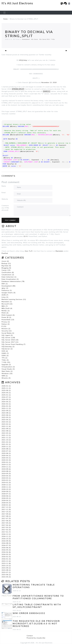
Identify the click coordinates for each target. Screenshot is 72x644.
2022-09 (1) (6, 429)
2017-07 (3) (6, 518)
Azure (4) (5, 261)
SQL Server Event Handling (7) (14, 344)
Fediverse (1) (7, 290)
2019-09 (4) (6, 469)
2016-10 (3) (6, 539)
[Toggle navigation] (4, 13)
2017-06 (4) (6, 521)
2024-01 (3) (6, 406)
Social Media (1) (8, 333)
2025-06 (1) (6, 390)
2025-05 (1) (6, 393)
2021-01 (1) (6, 444)
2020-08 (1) (6, 449)
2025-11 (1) (6, 388)
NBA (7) (5, 306)
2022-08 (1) (6, 431)
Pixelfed (5, 253)
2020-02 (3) (6, 460)
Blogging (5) (6, 268)
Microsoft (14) (7, 304)
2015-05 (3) (6, 577)
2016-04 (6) (6, 552)
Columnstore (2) (8, 275)
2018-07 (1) (6, 494)
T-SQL (53, 39)
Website (5, 199)
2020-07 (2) (6, 451)
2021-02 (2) (6, 442)
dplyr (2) (5, 288)
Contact (30, 636)
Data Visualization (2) (10, 279)
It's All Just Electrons (17, 3)
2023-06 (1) (6, 415)
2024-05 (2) (6, 399)
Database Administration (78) (13, 281)
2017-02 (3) (6, 530)
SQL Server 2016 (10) (10, 340)
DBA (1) (5, 284)
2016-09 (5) (6, 541)
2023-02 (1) (6, 424)
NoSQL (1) (6, 311)
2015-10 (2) (6, 566)
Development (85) (9, 286)
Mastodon (59, 251)
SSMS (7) (5, 353)
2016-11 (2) (6, 536)
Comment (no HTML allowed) (5, 208)
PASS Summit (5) (8, 315)
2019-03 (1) (6, 478)
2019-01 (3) (6, 483)
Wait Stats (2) (7, 371)
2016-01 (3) (6, 559)
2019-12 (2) (6, 465)
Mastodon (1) (7, 302)
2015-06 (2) (6, 575)
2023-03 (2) (6, 422)
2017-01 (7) (6, 532)
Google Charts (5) (9, 293)
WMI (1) (5, 376)
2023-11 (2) (6, 408)
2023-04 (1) (6, 420)
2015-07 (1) (6, 572)
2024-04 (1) (6, 402)
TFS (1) (4, 358)
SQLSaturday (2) (8, 347)
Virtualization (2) (8, 367)
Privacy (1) (6, 322)
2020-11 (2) (6, 447)
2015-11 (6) (6, 563)
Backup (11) (6, 263)
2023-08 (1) (6, 413)
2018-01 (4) (6, 505)
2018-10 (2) (6, 489)
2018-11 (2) (6, 487)
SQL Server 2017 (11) (10, 342)
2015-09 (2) (6, 568)
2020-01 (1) (6, 462)
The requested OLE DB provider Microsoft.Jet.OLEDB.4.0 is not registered (36, 624)
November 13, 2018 (49, 83)
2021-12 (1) (6, 435)
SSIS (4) (5, 351)
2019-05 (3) (6, 474)
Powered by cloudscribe (36, 638)
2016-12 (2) (6, 534)
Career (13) (6, 270)
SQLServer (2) (7, 349)
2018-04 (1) (6, 501)
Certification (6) (8, 272)
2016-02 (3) (6, 557)
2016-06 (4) (6, 548)
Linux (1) (5, 297)
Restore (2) (6, 329)
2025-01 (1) (6, 395)
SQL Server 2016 (44, 39)
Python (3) (6, 324)
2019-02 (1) (6, 480)
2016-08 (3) (6, 543)
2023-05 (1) (6, 417)
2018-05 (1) (6, 498)
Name (4, 186)
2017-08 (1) (6, 516)
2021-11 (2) (6, 438)
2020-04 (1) (6, 456)
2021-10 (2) (6, 440)
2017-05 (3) (6, 523)
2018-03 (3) (6, 503)
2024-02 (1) (6, 404)
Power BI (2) (6, 317)
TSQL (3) (5, 360)
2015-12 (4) (6, 561)
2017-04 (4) (6, 525)
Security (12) (7, 331)
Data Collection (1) (9, 277)
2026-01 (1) (6, 386)
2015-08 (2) (6, 570)
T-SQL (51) (6, 362)
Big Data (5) (6, 266)
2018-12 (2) (6, 485)
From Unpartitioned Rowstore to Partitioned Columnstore (38, 597)
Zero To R (29, 251)
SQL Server (35, 39)
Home (5, 19)
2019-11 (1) (6, 467)
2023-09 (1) (6, 411)
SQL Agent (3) (7, 335)
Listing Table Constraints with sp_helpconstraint (37, 606)
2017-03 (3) (6, 527)
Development (26, 39)
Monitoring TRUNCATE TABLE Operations (34, 586)
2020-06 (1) (6, 453)
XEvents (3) (6, 378)
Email (4, 193)
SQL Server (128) (8, 338)
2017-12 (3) (6, 507)
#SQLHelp (23, 60)
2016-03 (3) (6, 554)
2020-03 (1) (6, 458)
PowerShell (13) (8, 320)
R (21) (4, 326)
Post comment (10, 220)
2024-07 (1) (6, 397)
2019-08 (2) (6, 471)
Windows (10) (7, 374)
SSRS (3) (5, 356)
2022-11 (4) (6, 426)
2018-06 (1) (6, 496)
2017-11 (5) (6, 509)
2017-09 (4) (6, 514)
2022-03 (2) (6, 433)
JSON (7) (5, 295)
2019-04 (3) (6, 476)
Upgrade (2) (6, 365)
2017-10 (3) (6, 512)
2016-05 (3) (6, 550)
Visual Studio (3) (8, 369)
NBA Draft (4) (7, 308)
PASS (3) (5, 313)
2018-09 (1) (6, 492)
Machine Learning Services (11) (14, 299)
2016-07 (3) (6, 545)
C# (25, 236)
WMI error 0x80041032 (29, 613)
